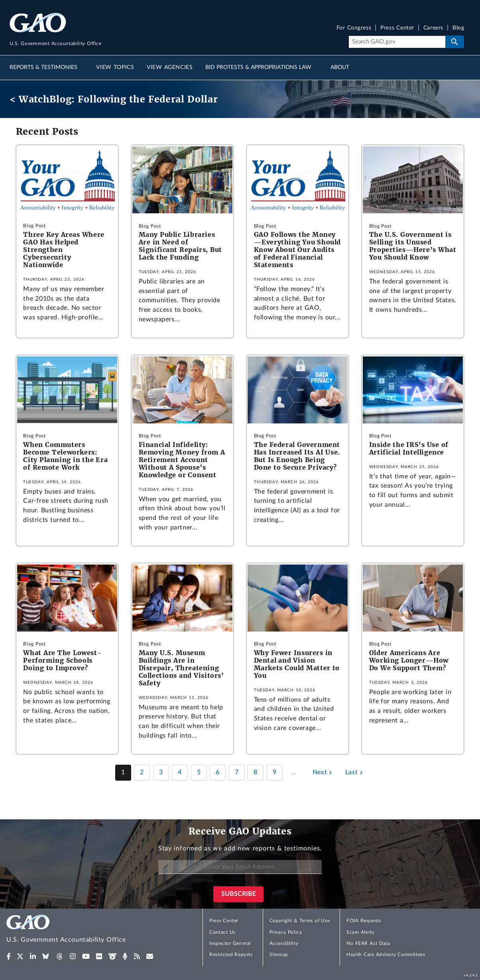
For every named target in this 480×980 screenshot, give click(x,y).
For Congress (354, 28)
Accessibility (284, 943)
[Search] (397, 42)
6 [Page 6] (218, 772)
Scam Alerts (360, 932)
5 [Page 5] (199, 772)
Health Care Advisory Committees (386, 954)
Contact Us (222, 932)
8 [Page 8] (256, 772)
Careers (433, 28)
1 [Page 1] (123, 772)
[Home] (82, 930)
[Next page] (323, 773)
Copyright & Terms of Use (300, 921)
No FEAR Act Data (368, 943)
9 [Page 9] (275, 772)
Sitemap (279, 954)
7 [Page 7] (237, 772)
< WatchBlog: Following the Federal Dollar (114, 99)
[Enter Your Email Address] (240, 867)
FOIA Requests (364, 921)
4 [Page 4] (180, 772)
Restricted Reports (231, 954)
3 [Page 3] (161, 772)
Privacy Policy (286, 932)
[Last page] (355, 773)
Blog (458, 28)
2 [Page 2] (142, 772)
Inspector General (230, 943)
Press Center (397, 28)
